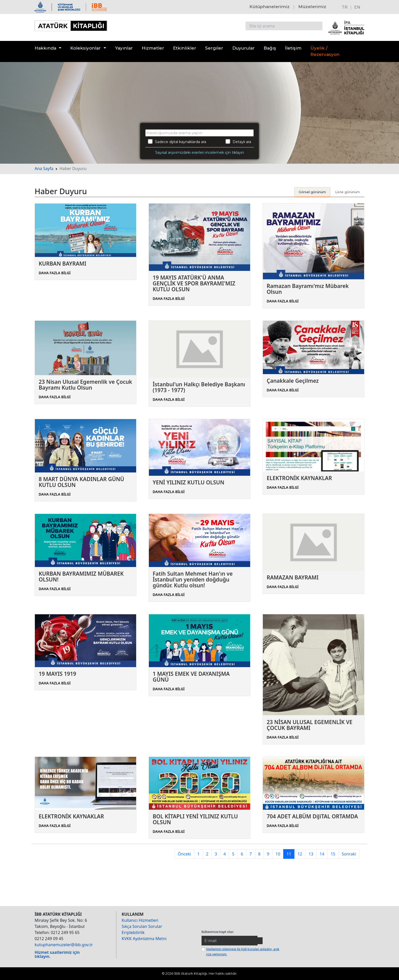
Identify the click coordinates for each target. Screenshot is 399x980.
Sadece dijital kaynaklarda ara (177, 142)
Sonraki (349, 854)
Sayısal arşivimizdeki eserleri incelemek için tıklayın (200, 152)
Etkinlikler (185, 48)
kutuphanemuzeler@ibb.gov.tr (64, 945)
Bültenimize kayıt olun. (218, 932)
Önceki (184, 854)
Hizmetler (153, 48)
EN (357, 7)
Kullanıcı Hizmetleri (140, 920)
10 (278, 854)
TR (345, 7)
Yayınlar (124, 48)
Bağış (270, 48)
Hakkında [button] (45, 48)
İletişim (293, 48)
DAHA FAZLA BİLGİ (55, 273)
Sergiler (214, 48)
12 (300, 854)
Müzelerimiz (312, 7)
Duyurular (244, 48)
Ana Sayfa (44, 169)
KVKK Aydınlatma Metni (144, 939)
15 (333, 854)
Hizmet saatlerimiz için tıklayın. (57, 954)
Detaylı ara (238, 142)
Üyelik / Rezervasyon (325, 51)
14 (322, 854)
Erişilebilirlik (133, 932)
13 (311, 854)
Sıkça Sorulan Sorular (142, 926)
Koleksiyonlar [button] (85, 48)
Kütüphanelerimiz (269, 7)
